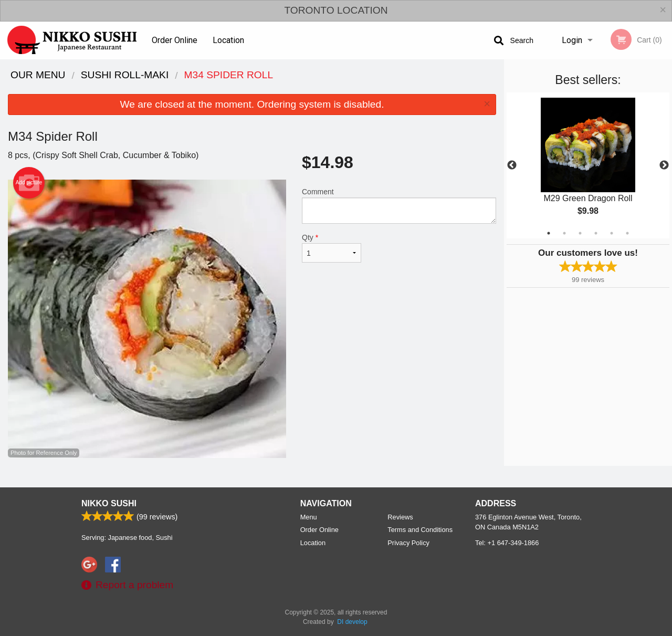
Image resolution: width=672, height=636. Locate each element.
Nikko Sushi (109, 503)
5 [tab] (612, 233)
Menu (309, 517)
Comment (399, 206)
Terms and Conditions (420, 530)
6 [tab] (627, 233)
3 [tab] (580, 233)
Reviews (400, 517)
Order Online (175, 40)
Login (572, 40)
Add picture (29, 183)
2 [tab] (564, 233)
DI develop (352, 622)
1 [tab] (549, 233)
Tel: (507, 543)
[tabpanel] (588, 165)
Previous (512, 165)
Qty (332, 248)
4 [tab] (596, 233)
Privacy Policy (408, 543)
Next (664, 165)
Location (228, 40)
